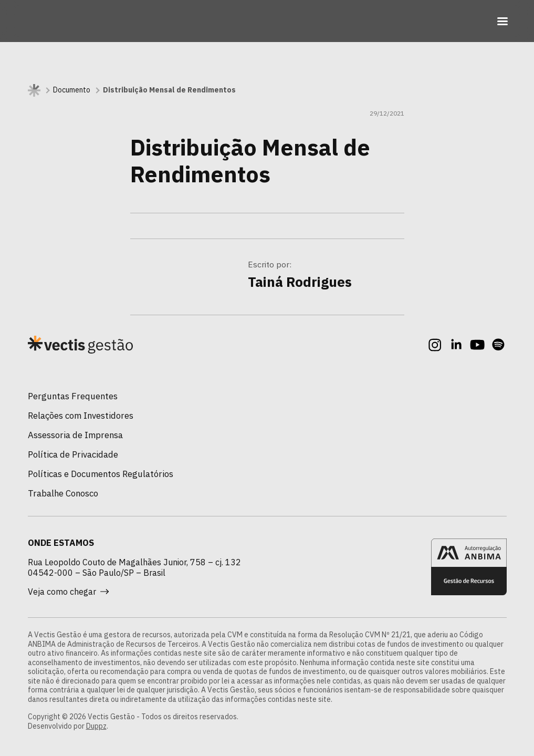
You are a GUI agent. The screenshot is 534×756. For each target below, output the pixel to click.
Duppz (96, 726)
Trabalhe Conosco (63, 493)
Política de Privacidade (73, 454)
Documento (72, 90)
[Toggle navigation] (502, 21)
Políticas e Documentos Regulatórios (101, 474)
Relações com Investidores (81, 416)
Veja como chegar (68, 592)
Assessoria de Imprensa (75, 435)
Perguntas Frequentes (73, 396)
